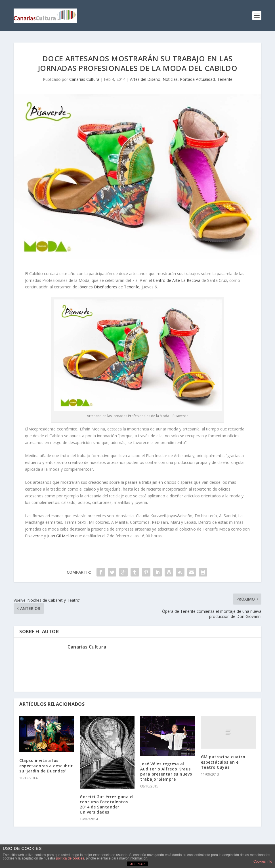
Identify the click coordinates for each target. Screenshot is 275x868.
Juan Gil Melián (61, 536)
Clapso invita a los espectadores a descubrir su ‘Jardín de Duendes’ (46, 765)
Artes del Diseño (145, 79)
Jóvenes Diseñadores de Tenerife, (110, 287)
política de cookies (70, 858)
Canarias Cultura (84, 79)
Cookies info (263, 861)
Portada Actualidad (197, 79)
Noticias (170, 79)
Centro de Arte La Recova (177, 280)
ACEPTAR (137, 864)
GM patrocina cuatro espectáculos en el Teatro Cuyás (223, 762)
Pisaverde (34, 536)
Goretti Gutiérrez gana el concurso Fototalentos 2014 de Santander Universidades (107, 804)
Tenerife (225, 79)
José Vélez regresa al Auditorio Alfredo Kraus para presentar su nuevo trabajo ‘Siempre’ (166, 772)
